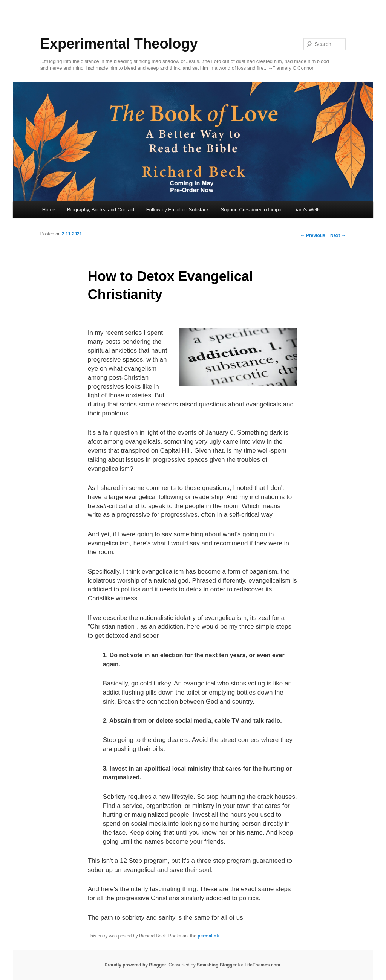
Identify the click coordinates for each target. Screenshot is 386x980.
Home (49, 210)
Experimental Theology (119, 44)
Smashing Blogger (217, 965)
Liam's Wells (307, 210)
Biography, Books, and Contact (101, 210)
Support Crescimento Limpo (251, 210)
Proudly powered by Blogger (135, 965)
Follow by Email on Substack (178, 210)
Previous (313, 235)
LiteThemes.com (263, 965)
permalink (208, 936)
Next (338, 235)
